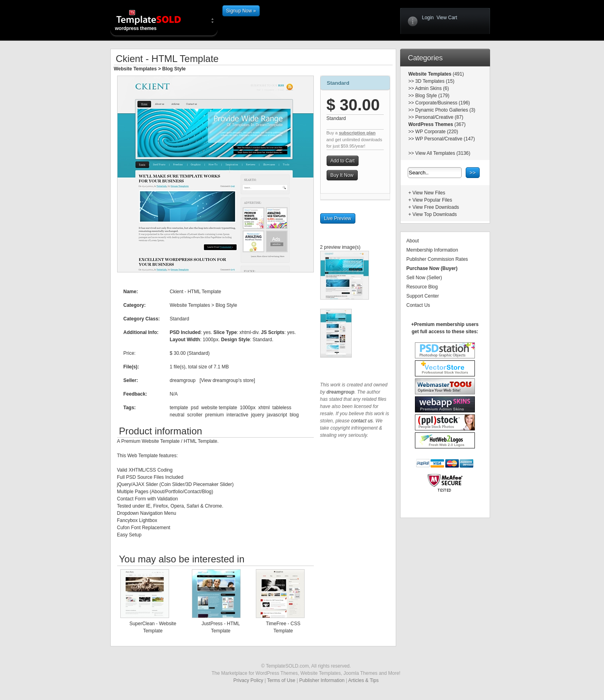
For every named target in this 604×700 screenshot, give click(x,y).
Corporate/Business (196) (443, 103)
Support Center (423, 296)
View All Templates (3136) (443, 153)
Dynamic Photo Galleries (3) (445, 110)
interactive (238, 415)
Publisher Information (322, 680)
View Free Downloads (436, 207)
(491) (457, 74)
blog (294, 415)
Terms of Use (281, 680)
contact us (362, 421)
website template (219, 408)
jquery (258, 415)
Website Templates (136, 69)
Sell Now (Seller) (424, 278)
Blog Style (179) (432, 96)
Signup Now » (241, 11)
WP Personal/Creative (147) (445, 139)
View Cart (447, 18)
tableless (282, 408)
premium (214, 415)
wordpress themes (155, 20)
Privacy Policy (248, 680)
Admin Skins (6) (432, 88)
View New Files (429, 193)
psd (194, 408)
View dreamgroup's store (227, 380)
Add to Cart (343, 161)
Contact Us (418, 305)
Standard (338, 83)
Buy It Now (342, 175)
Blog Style (174, 69)
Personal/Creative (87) (439, 117)
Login (428, 18)
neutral (177, 415)
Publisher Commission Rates (437, 259)
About (413, 241)
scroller (195, 415)
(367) (459, 124)
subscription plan (357, 133)
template (179, 408)
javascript (277, 415)
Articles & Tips (363, 680)
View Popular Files (432, 200)
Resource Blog (422, 287)
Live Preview (338, 218)
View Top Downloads (435, 214)
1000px (248, 408)
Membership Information (432, 250)
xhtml (264, 408)
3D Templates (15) (435, 81)
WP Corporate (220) (437, 132)
